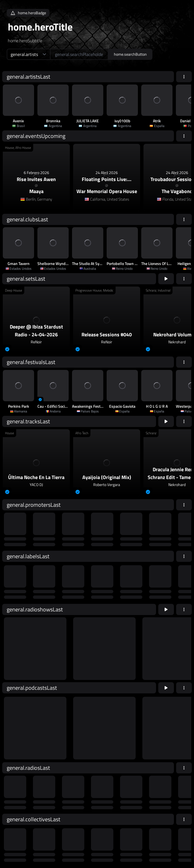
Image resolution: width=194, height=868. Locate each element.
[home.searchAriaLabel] (79, 54)
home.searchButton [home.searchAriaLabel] (130, 54)
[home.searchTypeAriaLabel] (28, 54)
